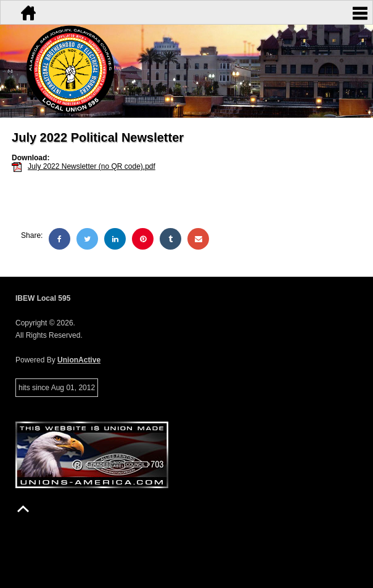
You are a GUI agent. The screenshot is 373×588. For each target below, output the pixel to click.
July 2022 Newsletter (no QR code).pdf (92, 166)
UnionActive (79, 360)
